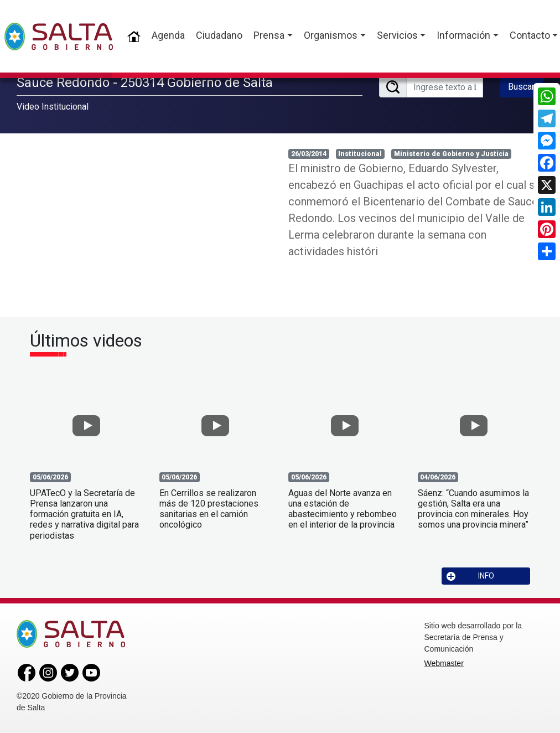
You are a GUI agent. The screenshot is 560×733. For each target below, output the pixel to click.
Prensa (269, 35)
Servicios (397, 35)
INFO (470, 576)
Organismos (331, 35)
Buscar (521, 87)
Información (463, 35)
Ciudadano (219, 35)
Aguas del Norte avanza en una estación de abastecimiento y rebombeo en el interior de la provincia (343, 509)
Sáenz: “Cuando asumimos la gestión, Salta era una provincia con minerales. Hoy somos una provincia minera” (473, 509)
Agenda (168, 35)
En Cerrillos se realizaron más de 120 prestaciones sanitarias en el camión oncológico (209, 509)
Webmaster (444, 663)
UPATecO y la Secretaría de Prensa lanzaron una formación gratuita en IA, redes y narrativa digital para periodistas (84, 514)
